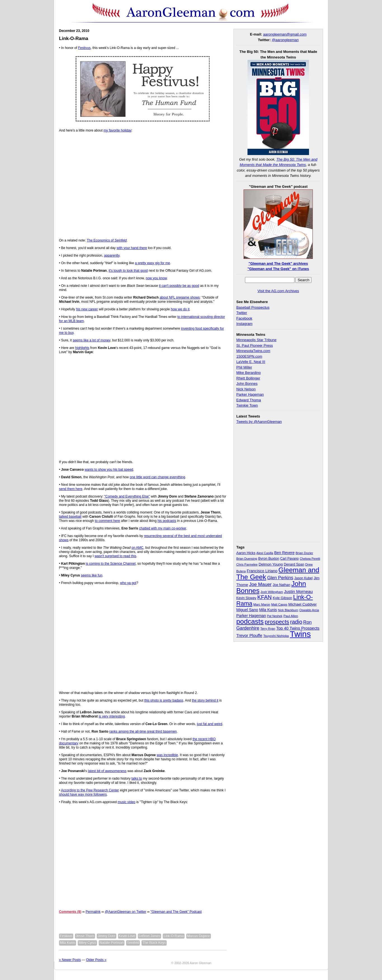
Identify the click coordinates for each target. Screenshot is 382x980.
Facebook (244, 318)
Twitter (242, 313)
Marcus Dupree (199, 936)
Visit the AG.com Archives (278, 291)
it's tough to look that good (128, 271)
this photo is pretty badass (164, 700)
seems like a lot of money (92, 340)
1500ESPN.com (249, 356)
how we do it (180, 309)
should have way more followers (83, 794)
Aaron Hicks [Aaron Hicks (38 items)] (246, 553)
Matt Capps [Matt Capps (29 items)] (279, 604)
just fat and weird (210, 724)
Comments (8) (70, 912)
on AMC (137, 548)
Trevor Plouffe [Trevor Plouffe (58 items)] (249, 635)
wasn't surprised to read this (115, 556)
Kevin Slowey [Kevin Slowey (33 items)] (246, 598)
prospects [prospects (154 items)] (277, 622)
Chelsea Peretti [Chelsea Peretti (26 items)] (310, 559)
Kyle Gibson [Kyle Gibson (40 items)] (282, 598)
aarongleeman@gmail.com (285, 34)
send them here (71, 489)
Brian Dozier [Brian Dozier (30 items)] (304, 553)
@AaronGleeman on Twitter (126, 912)
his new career (87, 309)
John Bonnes (247, 384)
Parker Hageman (250, 394)
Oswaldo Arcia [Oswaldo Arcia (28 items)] (309, 610)
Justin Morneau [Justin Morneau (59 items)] (298, 591)
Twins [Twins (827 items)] (300, 634)
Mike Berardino (248, 373)
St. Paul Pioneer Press (255, 345)
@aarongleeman (285, 40)
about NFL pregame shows (180, 297)
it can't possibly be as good (179, 286)
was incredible (167, 755)
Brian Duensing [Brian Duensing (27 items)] (247, 559)
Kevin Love (127, 936)
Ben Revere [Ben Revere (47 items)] (285, 553)
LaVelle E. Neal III (251, 362)
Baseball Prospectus (253, 307)
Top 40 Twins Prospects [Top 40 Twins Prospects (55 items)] (298, 628)
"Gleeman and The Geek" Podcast (176, 912)
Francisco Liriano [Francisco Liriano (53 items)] (262, 571)
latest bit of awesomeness (107, 771)
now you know (156, 278)
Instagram (244, 324)
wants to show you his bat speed (109, 470)
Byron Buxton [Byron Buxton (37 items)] (269, 559)
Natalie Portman (112, 943)
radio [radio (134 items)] (296, 622)
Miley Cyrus (87, 943)
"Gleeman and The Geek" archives (278, 263)
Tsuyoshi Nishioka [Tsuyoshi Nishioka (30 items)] (276, 636)
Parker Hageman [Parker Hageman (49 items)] (251, 616)
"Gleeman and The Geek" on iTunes (278, 269)
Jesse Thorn (85, 936)
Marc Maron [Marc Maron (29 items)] (262, 604)
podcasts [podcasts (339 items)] (250, 621)
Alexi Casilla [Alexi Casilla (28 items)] (265, 553)
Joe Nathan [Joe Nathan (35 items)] (281, 585)
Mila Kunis (68, 943)
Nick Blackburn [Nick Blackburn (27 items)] (288, 610)
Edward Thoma (249, 400)
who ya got (128, 583)
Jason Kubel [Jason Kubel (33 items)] (303, 578)
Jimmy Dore (107, 936)
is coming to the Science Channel (111, 564)
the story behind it (205, 700)
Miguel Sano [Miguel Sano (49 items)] (247, 610)
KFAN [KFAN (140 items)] (264, 597)
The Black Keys (154, 943)
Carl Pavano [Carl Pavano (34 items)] (289, 559)
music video (127, 802)
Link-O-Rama (74, 38)
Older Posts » (96, 960)
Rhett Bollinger (248, 378)
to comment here (107, 521)
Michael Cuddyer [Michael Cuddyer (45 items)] (303, 604)
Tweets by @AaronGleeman (259, 422)
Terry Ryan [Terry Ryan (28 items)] (268, 629)
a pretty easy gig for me (153, 263)
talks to (137, 779)
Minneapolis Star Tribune (256, 340)
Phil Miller (244, 367)
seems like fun (92, 575)
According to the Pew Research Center (90, 790)
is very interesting (112, 716)
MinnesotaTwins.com (253, 351)
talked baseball (70, 517)
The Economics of (107, 240)
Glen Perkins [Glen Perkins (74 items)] (280, 578)
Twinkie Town (247, 405)
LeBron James (149, 936)
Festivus (84, 48)
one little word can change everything (157, 477)
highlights (82, 348)
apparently (112, 255)
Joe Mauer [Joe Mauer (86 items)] (260, 584)
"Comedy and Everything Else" (127, 496)
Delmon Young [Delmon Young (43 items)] (271, 564)
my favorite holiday (117, 130)
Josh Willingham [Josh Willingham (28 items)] (272, 592)
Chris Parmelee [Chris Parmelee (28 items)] (247, 564)
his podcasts (167, 521)
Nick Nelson (246, 389)
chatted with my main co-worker (162, 528)
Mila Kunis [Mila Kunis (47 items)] (268, 610)
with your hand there (132, 248)
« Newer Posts (70, 960)
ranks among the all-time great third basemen (143, 732)
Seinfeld (133, 943)
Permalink (93, 912)
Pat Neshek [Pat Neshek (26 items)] (275, 616)
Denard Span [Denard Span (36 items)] (294, 564)
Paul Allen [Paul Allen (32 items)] (291, 616)
